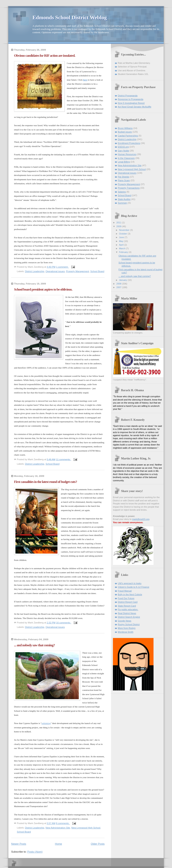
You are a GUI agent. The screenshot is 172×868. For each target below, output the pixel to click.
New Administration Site (58, 828)
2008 (119, 284)
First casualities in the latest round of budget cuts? (45, 482)
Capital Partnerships (128, 136)
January (123, 280)
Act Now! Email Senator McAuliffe (135, 107)
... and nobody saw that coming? (34, 645)
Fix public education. (128, 609)
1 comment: (62, 267)
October (123, 234)
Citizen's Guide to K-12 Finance (134, 587)
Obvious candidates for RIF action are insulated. (45, 56)
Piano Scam (124, 180)
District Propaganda (128, 96)
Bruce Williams (125, 128)
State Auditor (124, 199)
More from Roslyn (127, 628)
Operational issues (55, 271)
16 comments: (64, 623)
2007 (119, 287)
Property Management (77, 271)
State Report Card (127, 606)
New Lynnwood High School (86, 828)
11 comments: (64, 459)
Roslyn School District (129, 624)
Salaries (122, 192)
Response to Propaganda (130, 99)
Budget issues (125, 132)
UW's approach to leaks (130, 583)
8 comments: (63, 823)
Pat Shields (123, 177)
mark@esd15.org (141, 519)
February (124, 252)
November (124, 230)
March (122, 248)
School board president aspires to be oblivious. (43, 289)
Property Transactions (129, 188)
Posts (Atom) (35, 852)
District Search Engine (129, 617)
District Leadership (35, 271)
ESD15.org (123, 147)
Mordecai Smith (126, 632)
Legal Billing (124, 162)
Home (59, 844)
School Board (97, 271)
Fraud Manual (125, 591)
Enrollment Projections (129, 143)
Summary (123, 203)
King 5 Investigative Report (131, 103)
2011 (119, 223)
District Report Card (128, 602)
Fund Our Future (126, 598)
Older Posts (98, 844)
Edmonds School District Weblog (70, 18)
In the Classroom (126, 158)
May (121, 241)
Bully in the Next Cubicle (130, 594)
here (85, 80)
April (122, 245)
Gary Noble (123, 151)
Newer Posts (19, 844)
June (122, 237)
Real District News (127, 613)
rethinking (46, 723)
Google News (124, 621)
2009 (119, 226)
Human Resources (127, 154)
